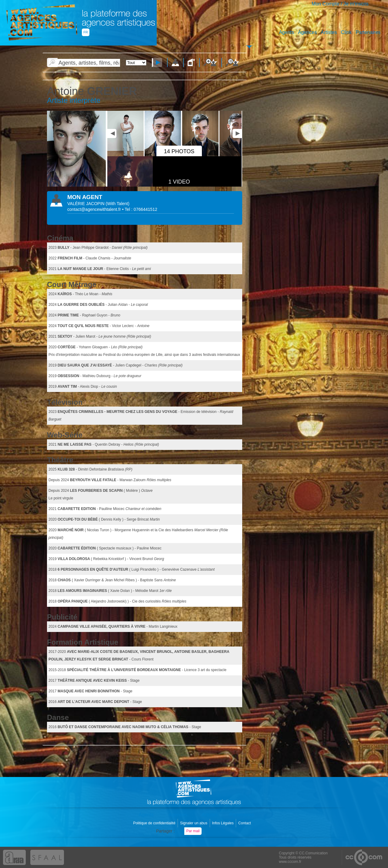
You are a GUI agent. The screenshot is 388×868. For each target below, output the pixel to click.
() (118, 204)
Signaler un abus (194, 823)
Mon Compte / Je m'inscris (340, 4)
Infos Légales (223, 823)
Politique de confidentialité (155, 823)
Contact (245, 823)
